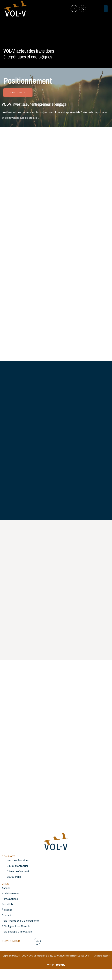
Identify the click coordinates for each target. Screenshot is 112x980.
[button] (106, 9)
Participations (10, 899)
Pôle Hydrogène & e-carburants (20, 921)
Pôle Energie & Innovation (17, 932)
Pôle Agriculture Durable (16, 926)
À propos (7, 910)
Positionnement (11, 894)
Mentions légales (102, 956)
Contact (6, 915)
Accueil (6, 888)
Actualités (8, 904)
